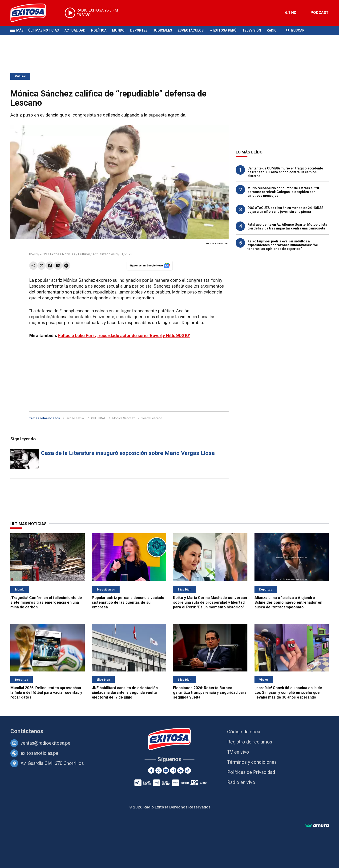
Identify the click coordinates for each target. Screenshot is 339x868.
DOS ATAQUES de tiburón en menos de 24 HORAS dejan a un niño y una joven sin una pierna (285, 210)
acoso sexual (75, 418)
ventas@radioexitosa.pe (45, 743)
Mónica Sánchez (124, 418)
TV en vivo (238, 752)
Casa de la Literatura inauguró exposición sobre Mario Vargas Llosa (128, 453)
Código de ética (244, 732)
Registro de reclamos (250, 742)
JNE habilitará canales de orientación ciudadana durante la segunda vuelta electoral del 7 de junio (125, 693)
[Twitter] (159, 770)
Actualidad (75, 30)
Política (99, 30)
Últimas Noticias (44, 30)
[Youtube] (166, 770)
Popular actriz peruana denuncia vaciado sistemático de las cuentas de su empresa (128, 602)
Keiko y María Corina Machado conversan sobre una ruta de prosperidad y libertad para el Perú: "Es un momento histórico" (210, 602)
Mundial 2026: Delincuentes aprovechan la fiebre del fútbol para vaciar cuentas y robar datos (46, 693)
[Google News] (180, 770)
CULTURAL (98, 418)
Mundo (118, 30)
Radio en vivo (241, 782)
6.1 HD (291, 13)
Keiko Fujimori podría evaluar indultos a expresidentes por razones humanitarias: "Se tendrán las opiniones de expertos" (283, 245)
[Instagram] (173, 770)
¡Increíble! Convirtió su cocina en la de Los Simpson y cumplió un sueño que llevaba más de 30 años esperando (288, 693)
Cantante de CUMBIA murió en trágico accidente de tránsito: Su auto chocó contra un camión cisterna (285, 172)
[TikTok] (188, 770)
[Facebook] (151, 770)
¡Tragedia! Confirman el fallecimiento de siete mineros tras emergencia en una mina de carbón (46, 602)
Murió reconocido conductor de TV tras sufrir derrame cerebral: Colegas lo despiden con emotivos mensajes (283, 192)
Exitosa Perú (225, 30)
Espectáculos (191, 30)
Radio (272, 30)
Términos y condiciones (252, 762)
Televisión (252, 30)
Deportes (139, 30)
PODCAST (320, 13)
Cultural (20, 76)
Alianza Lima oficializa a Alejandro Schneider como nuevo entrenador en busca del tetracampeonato (288, 602)
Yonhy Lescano (152, 418)
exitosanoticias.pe (39, 753)
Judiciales (163, 30)
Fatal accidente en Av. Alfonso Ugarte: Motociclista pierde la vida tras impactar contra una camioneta (287, 226)
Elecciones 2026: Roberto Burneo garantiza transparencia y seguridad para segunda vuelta (210, 693)
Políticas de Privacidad (251, 772)
